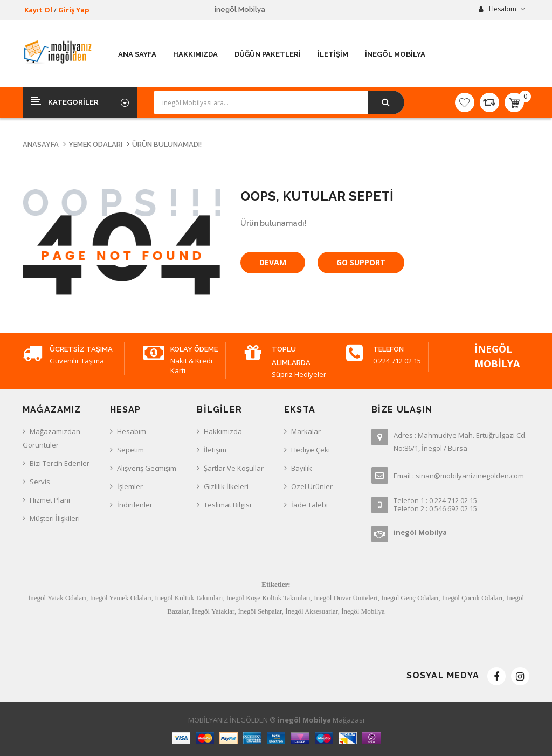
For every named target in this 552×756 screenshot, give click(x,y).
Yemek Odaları (95, 144)
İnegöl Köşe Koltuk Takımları (268, 598)
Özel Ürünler (312, 486)
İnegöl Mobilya (363, 611)
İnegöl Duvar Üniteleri (346, 598)
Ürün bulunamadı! (167, 144)
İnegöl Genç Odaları (410, 598)
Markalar (306, 431)
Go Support (361, 262)
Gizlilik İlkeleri (226, 486)
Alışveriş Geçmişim (147, 468)
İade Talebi (309, 505)
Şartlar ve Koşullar (234, 468)
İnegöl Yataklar (213, 611)
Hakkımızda (223, 431)
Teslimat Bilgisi (227, 505)
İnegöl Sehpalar (260, 611)
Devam (273, 262)
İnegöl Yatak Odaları (57, 598)
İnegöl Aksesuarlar (311, 611)
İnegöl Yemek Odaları (120, 598)
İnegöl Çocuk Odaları (472, 598)
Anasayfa (41, 144)
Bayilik (302, 468)
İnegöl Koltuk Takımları (189, 598)
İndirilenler (135, 505)
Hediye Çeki (310, 450)
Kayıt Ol (38, 10)
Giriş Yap (74, 10)
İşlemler (130, 486)
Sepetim (130, 450)
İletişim (215, 450)
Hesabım (132, 431)
